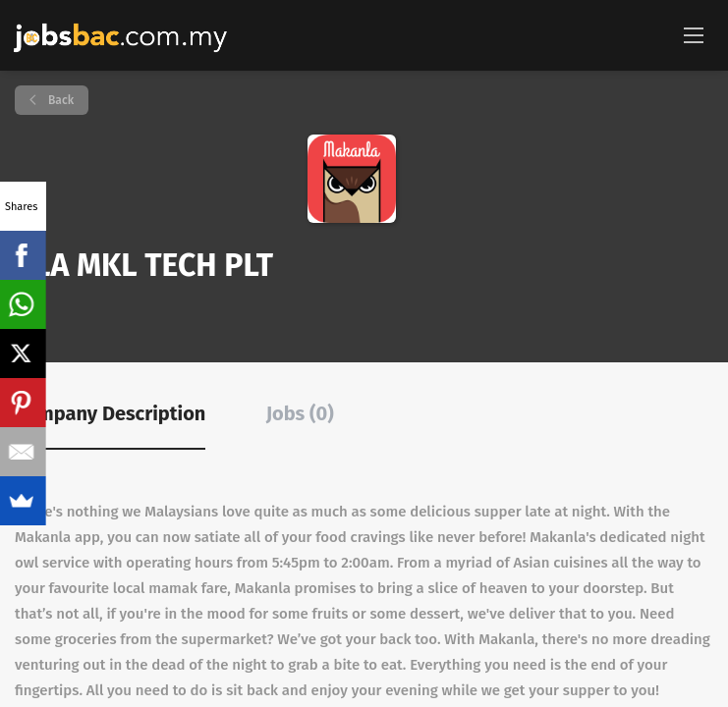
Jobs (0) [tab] (300, 413)
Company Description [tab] (110, 413)
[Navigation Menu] (694, 34)
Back (59, 100)
